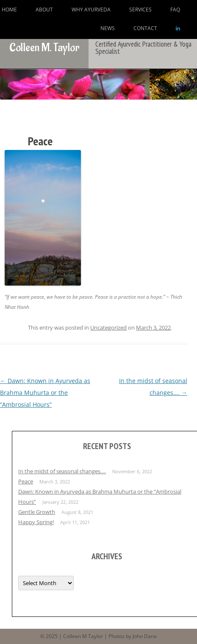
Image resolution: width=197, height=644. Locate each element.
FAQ (175, 10)
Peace (26, 481)
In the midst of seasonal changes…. (62, 471)
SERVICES (140, 10)
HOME (9, 10)
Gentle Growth (37, 512)
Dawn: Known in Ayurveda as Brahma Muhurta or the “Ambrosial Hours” (45, 393)
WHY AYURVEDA (91, 10)
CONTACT (145, 28)
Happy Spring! (36, 522)
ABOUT (44, 10)
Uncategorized (108, 328)
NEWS (108, 28)
